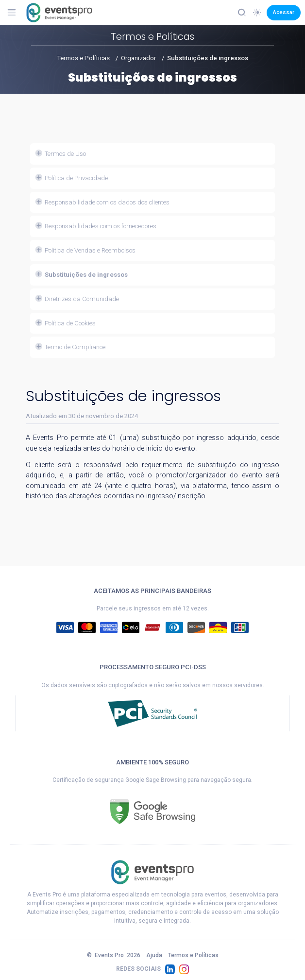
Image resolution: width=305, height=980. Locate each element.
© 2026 (114, 955)
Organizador (138, 58)
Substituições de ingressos (208, 58)
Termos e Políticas (83, 58)
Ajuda (154, 955)
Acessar (284, 12)
